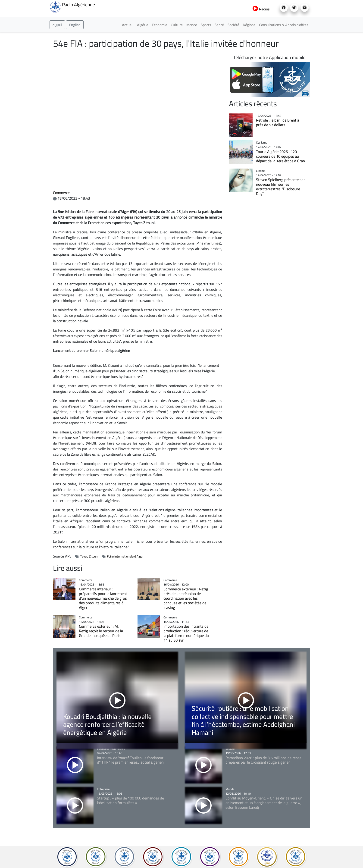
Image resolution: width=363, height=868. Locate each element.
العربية (57, 25)
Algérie (143, 25)
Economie (160, 25)
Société (233, 25)
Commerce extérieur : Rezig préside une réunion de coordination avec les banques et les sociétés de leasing (186, 598)
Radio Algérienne (72, 6)
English (75, 25)
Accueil (128, 25)
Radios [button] (261, 9)
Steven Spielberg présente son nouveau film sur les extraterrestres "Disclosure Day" (281, 187)
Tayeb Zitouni (89, 556)
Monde (192, 25)
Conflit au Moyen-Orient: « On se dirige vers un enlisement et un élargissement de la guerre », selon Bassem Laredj (264, 803)
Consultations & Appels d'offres (284, 25)
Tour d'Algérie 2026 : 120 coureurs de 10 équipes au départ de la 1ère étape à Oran (280, 156)
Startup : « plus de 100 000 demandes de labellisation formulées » (130, 800)
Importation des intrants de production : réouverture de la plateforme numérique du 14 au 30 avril (186, 633)
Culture (177, 25)
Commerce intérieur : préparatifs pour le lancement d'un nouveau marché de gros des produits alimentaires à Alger (103, 598)
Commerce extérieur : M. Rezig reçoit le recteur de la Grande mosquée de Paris (101, 631)
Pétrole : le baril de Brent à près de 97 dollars (278, 122)
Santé (219, 25)
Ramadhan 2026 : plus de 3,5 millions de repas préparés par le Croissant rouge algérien (263, 760)
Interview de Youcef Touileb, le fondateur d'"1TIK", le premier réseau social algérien (130, 760)
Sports (206, 25)
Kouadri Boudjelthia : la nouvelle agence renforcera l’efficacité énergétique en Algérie (107, 724)
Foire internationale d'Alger (125, 556)
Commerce (61, 193)
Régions (249, 25)
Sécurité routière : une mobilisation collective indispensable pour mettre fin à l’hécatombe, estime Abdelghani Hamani (243, 720)
